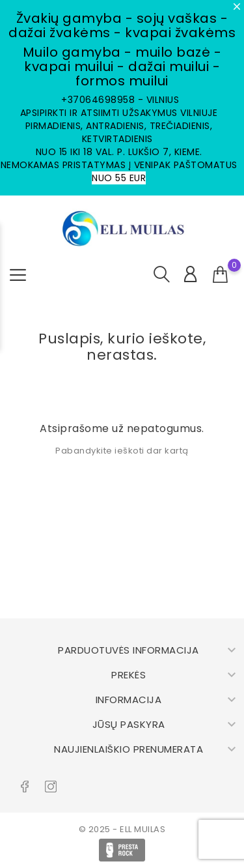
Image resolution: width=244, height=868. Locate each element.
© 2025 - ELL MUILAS (122, 829)
